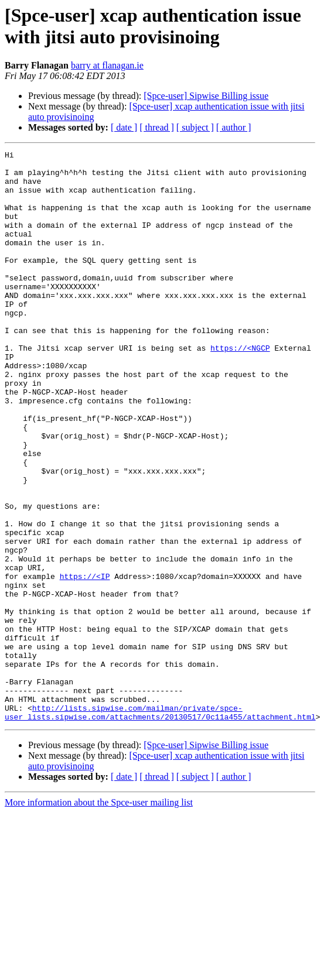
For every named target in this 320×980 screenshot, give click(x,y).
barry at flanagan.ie (107, 65)
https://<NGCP (240, 388)
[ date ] (124, 127)
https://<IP (85, 662)
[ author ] (234, 127)
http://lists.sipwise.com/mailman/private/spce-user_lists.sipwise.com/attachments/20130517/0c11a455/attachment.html (160, 825)
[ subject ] (195, 127)
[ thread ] (157, 127)
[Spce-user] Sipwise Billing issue (206, 96)
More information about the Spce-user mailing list (99, 916)
